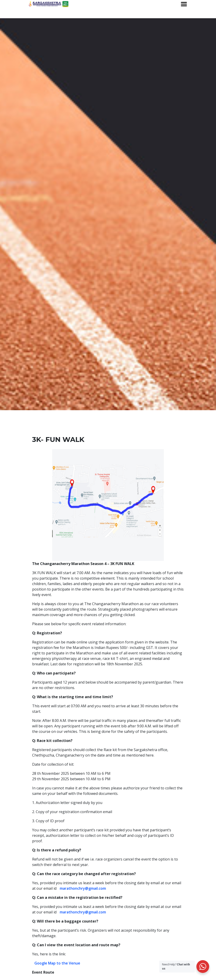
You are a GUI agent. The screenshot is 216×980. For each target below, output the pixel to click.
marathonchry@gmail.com (83, 888)
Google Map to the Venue (57, 963)
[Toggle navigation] (184, 4)
